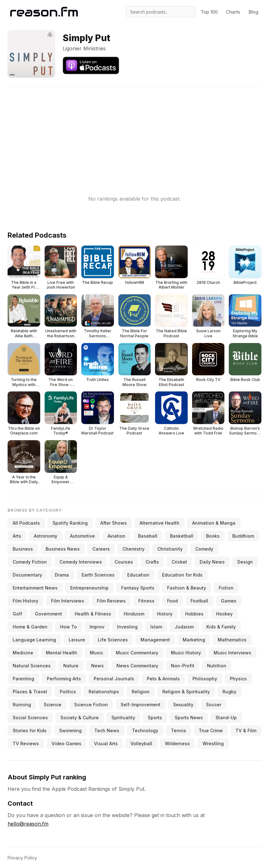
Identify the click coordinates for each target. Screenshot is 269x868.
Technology (145, 731)
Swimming (70, 731)
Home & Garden (30, 627)
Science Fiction (91, 705)
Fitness (146, 601)
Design (245, 562)
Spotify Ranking (70, 523)
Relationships (104, 692)
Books (213, 536)
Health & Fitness (93, 614)
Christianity (170, 549)
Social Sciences (30, 718)
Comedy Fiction (30, 562)
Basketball (182, 536)
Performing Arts (64, 679)
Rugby (229, 692)
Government (48, 614)
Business (23, 549)
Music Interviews (232, 653)
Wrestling (213, 743)
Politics (68, 692)
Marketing (194, 640)
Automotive (82, 536)
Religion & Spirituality (186, 692)
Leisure (77, 640)
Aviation (116, 536)
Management (155, 640)
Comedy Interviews (81, 562)
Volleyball (141, 743)
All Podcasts (26, 523)
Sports (155, 718)
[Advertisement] (134, 132)
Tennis (178, 731)
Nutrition (217, 666)
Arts (17, 536)
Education (138, 575)
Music (97, 653)
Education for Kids (182, 575)
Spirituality (123, 718)
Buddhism (243, 536)
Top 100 (209, 12)
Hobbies (194, 614)
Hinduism (134, 614)
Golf (17, 614)
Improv (97, 627)
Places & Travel (30, 692)
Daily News (212, 562)
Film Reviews (111, 601)
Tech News (107, 731)
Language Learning (34, 640)
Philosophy (205, 679)
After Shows (114, 523)
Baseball (148, 536)
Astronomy (46, 536)
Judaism (184, 627)
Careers (101, 549)
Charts (233, 12)
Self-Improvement (141, 705)
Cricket (179, 562)
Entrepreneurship (89, 588)
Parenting (23, 679)
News (97, 666)
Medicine (23, 653)
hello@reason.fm (28, 824)
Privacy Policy (22, 858)
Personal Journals (114, 679)
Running (22, 705)
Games (229, 601)
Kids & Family (221, 627)
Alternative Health (160, 523)
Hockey (224, 614)
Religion (141, 692)
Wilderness (177, 743)
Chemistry (134, 549)
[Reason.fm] (44, 12)
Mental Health (62, 653)
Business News (63, 549)
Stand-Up (226, 718)
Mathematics (232, 640)
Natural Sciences (32, 666)
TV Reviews (26, 743)
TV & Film (246, 731)
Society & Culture (80, 718)
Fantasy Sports (138, 588)
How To (69, 627)
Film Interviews (68, 601)
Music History (186, 653)
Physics (238, 679)
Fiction (226, 588)
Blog (253, 12)
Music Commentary (137, 653)
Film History (25, 601)
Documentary (27, 575)
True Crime (211, 731)
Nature (71, 666)
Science (53, 705)
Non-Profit (183, 666)
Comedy (204, 549)
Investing (127, 627)
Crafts (152, 562)
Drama (62, 575)
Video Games (66, 743)
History (165, 614)
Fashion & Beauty (187, 588)
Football (199, 601)
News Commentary (137, 666)
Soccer (214, 705)
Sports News (189, 718)
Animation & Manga (214, 523)
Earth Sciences (98, 575)
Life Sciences (113, 640)
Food (172, 601)
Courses (124, 562)
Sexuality (183, 705)
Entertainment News (35, 588)
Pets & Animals (163, 679)
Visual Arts (106, 743)
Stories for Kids (30, 731)
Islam (156, 627)
